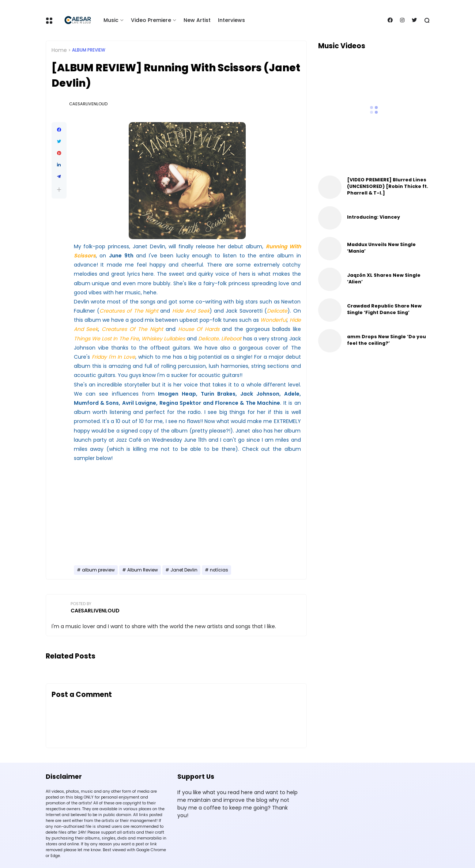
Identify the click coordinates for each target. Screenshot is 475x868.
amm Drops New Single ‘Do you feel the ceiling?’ (387, 340)
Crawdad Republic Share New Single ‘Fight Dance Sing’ (384, 309)
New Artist (197, 20)
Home (59, 50)
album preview (89, 50)
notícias (219, 570)
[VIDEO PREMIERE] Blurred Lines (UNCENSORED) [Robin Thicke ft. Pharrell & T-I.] (388, 186)
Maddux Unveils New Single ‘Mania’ (381, 248)
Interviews (231, 20)
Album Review (143, 570)
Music (111, 20)
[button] (59, 190)
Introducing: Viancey (374, 217)
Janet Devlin (184, 570)
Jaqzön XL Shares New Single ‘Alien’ (384, 278)
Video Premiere (151, 20)
